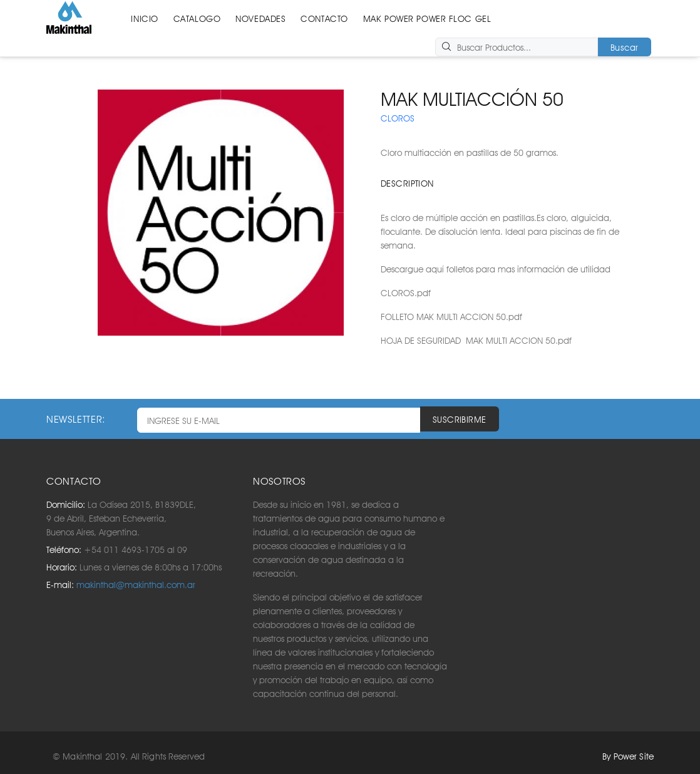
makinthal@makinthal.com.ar (136, 585)
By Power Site (628, 756)
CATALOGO (197, 19)
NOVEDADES (260, 19)
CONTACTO (324, 19)
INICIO (144, 19)
